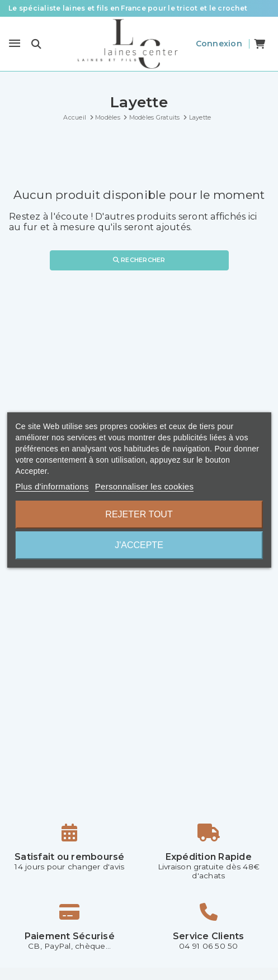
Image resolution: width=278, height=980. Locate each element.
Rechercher (139, 260)
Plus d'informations (52, 486)
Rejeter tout (139, 514)
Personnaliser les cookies (144, 486)
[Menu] (15, 44)
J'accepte (139, 545)
